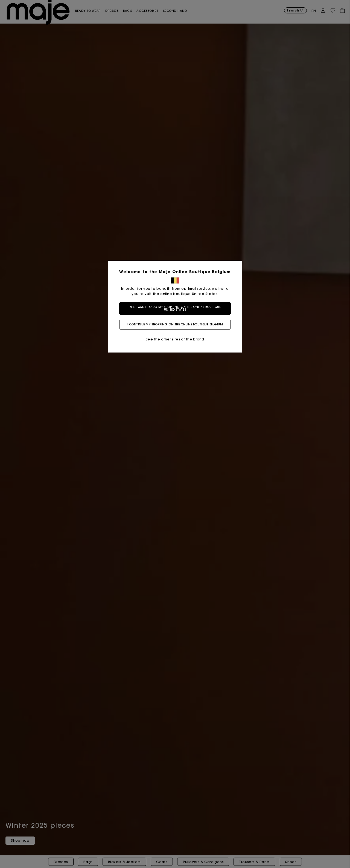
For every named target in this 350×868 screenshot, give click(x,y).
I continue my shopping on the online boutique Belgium (175, 324)
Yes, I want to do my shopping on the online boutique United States (175, 308)
